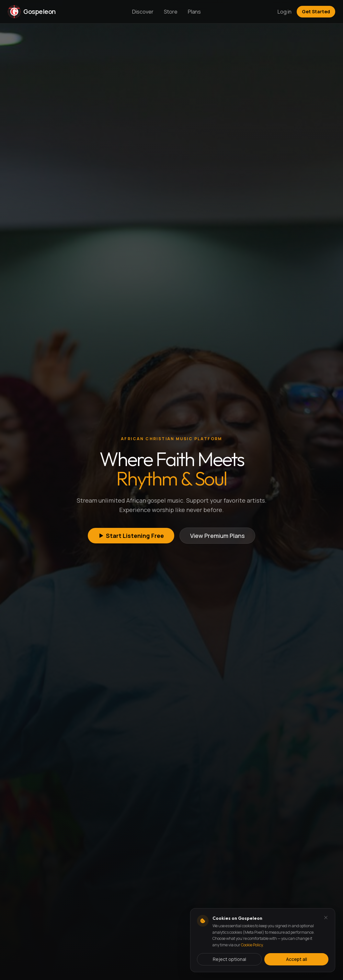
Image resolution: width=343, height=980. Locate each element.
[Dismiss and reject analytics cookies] (326, 918)
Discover (143, 12)
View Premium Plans (217, 536)
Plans (194, 12)
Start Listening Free (131, 536)
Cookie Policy (252, 945)
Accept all (297, 959)
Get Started (316, 11)
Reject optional (229, 959)
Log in (285, 12)
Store (171, 12)
